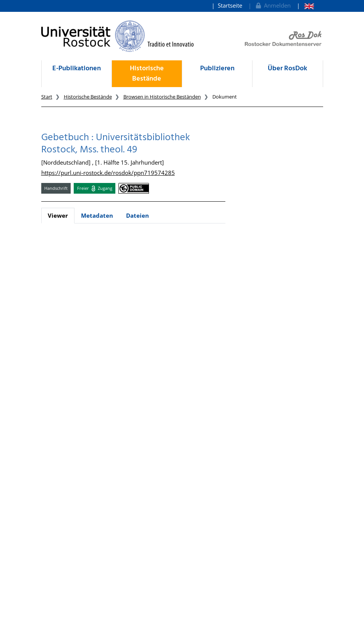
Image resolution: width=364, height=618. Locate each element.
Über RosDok (287, 69)
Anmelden (273, 5)
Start (47, 97)
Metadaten (97, 215)
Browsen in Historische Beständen (162, 97)
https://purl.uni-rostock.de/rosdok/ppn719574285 (108, 173)
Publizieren (217, 69)
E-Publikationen (77, 69)
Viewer (58, 215)
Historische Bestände (147, 74)
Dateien (138, 215)
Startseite (230, 5)
